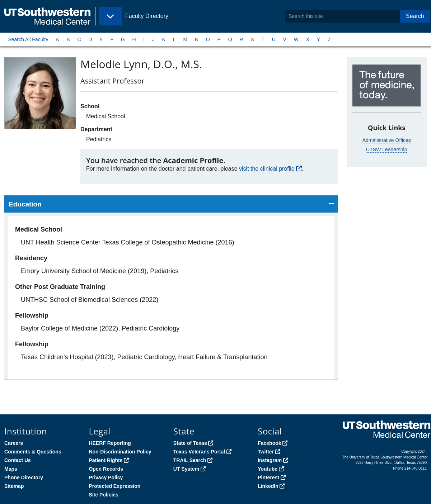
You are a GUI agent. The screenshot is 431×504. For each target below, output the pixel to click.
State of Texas (190, 443)
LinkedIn (268, 486)
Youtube (268, 469)
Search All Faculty (28, 39)
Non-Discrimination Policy (120, 452)
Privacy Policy (106, 477)
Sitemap (14, 486)
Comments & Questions (33, 452)
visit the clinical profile (267, 169)
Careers (14, 443)
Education (25, 204)
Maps (11, 469)
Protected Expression (114, 486)
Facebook (269, 443)
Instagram (270, 460)
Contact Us (18, 460)
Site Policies (103, 495)
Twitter (266, 452)
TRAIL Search (190, 460)
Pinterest (268, 477)
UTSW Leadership (387, 149)
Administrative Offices (387, 140)
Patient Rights (106, 460)
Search (415, 16)
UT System (186, 469)
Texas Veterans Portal (199, 452)
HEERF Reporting (110, 443)
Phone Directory (24, 477)
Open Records (106, 469)
